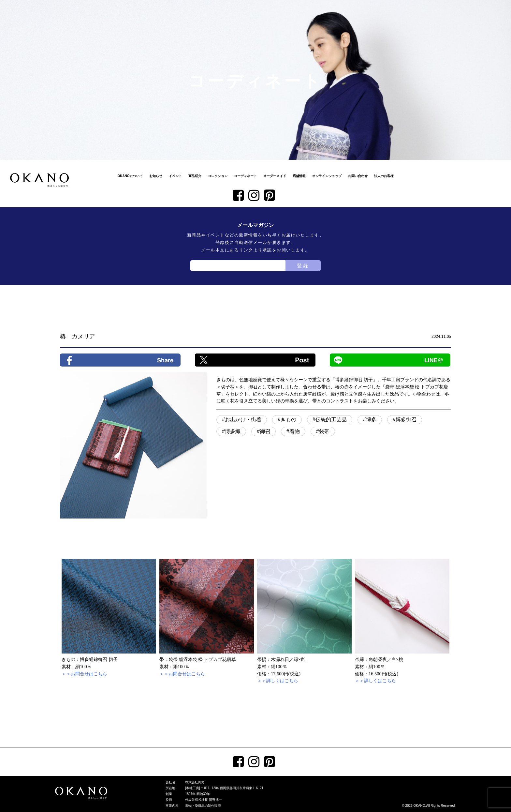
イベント (175, 176)
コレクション (218, 176)
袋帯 (324, 431)
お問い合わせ (358, 176)
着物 (295, 431)
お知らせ (156, 176)
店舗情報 (299, 176)
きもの (288, 420)
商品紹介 (195, 176)
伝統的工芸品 (331, 420)
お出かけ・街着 (243, 420)
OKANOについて (130, 176)
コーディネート (245, 176)
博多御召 (406, 420)
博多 (371, 420)
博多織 (233, 431)
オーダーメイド (275, 176)
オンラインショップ (327, 176)
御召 (265, 431)
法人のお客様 (384, 176)
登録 (303, 266)
